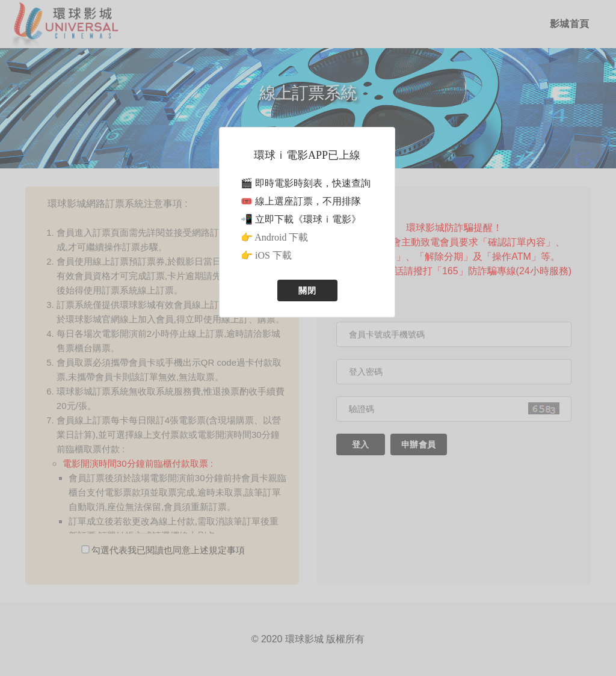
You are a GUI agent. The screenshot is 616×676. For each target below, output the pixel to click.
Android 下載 (281, 237)
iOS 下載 (273, 255)
